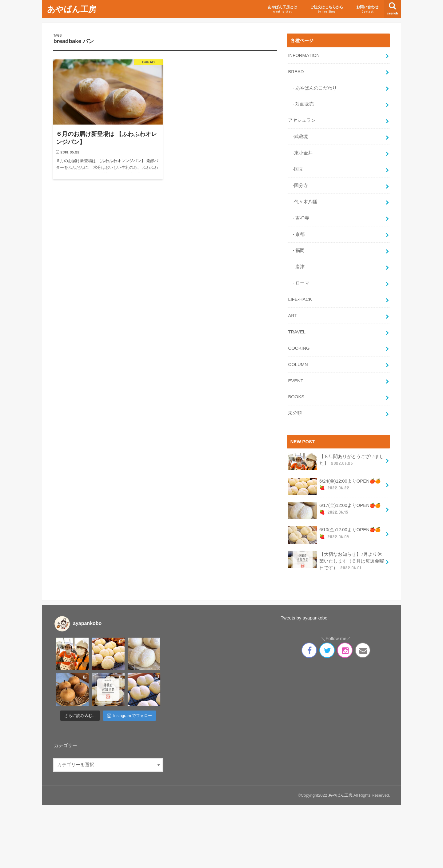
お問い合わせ (367, 9)
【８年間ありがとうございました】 (336, 462)
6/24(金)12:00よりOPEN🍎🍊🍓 (334, 486)
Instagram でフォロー (130, 716)
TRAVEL (297, 332)
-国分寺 (298, 185)
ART (292, 316)
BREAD (296, 72)
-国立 (296, 169)
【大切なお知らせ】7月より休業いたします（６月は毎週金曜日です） (336, 561)
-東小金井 (300, 153)
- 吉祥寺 (299, 218)
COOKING (299, 348)
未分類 (295, 413)
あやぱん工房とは (282, 9)
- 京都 (296, 234)
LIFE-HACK (300, 299)
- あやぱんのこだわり (312, 88)
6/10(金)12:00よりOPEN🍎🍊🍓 (334, 535)
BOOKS (296, 397)
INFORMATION (304, 55)
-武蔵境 (298, 137)
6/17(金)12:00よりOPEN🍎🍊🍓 (334, 511)
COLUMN (298, 364)
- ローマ (299, 283)
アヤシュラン (302, 120)
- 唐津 (296, 267)
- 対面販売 (301, 104)
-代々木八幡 (303, 202)
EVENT (295, 381)
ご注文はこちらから (327, 9)
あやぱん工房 (72, 9)
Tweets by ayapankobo (304, 618)
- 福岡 (296, 250)
